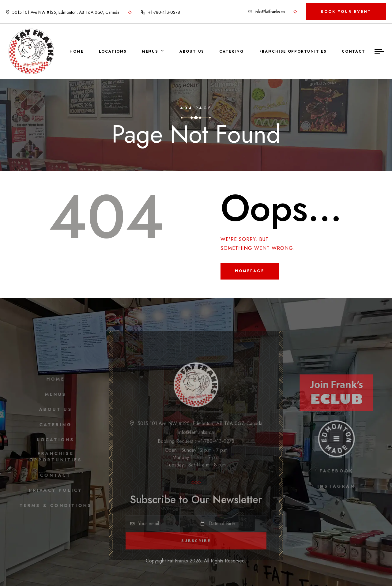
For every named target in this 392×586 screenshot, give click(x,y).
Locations (113, 51)
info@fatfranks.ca (266, 12)
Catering (232, 51)
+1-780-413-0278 (160, 12)
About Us (192, 51)
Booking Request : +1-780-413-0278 (196, 443)
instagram (338, 486)
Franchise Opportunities (293, 51)
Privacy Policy (54, 490)
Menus (150, 51)
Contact (354, 51)
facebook (338, 471)
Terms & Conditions (54, 505)
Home (76, 51)
